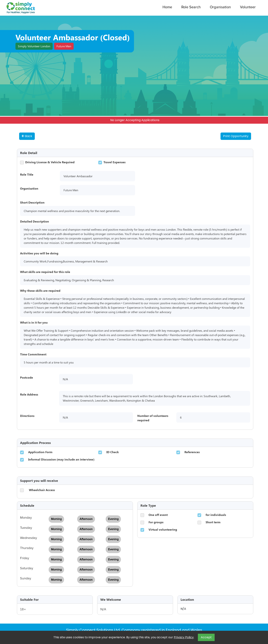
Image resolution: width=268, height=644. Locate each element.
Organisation (220, 7)
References (192, 452)
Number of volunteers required (153, 418)
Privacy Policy (184, 637)
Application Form (40, 452)
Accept (206, 637)
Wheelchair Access (42, 490)
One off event (158, 515)
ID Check (113, 452)
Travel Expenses (114, 162)
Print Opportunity (236, 136)
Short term (213, 522)
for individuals (216, 515)
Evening (113, 519)
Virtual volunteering (163, 529)
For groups (156, 522)
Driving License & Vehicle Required (50, 162)
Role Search (191, 7)
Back (27, 136)
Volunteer (248, 7)
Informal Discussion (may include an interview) (61, 459)
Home (167, 7)
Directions (27, 416)
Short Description (32, 202)
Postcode (27, 377)
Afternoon (86, 519)
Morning (56, 519)
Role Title (27, 174)
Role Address (29, 394)
